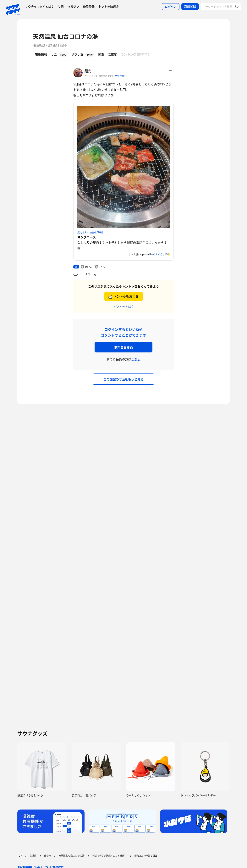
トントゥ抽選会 (109, 7)
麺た (88, 71)
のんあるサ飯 (160, 254)
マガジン (73, 7)
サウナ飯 (120, 76)
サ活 (61, 7)
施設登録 (89, 7)
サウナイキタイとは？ (40, 7)
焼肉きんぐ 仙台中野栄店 (90, 232)
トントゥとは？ (123, 307)
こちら (136, 359)
